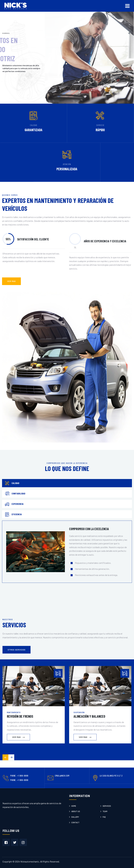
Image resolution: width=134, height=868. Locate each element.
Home (74, 806)
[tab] (67, 483)
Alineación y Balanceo (89, 716)
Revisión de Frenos (20, 716)
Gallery (75, 817)
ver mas (11, 281)
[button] (11, 757)
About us (76, 811)
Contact (75, 822)
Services (107, 806)
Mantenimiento (14, 712)
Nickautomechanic (30, 861)
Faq (104, 817)
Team (105, 811)
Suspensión (79, 712)
